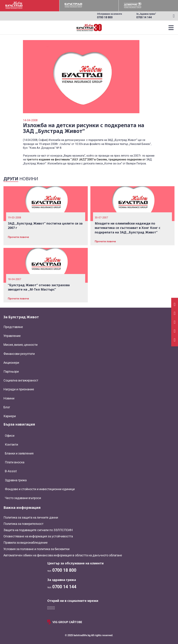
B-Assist (11, 471)
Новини (9, 398)
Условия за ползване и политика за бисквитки (37, 549)
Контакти (11, 444)
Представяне (13, 327)
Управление (12, 336)
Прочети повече (18, 237)
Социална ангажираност (21, 380)
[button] (171, 28)
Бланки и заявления (19, 453)
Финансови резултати (19, 354)
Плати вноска (15, 462)
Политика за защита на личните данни (31, 517)
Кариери (10, 416)
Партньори (11, 371)
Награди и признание (19, 389)
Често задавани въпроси (23, 498)
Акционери (11, 363)
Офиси (10, 436)
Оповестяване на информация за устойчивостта (38, 536)
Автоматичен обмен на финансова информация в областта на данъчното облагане (63, 555)
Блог (7, 407)
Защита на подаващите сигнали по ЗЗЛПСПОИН (38, 530)
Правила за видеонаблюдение (26, 543)
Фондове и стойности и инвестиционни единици (40, 489)
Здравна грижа (16, 480)
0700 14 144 (144, 17)
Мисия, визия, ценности (21, 345)
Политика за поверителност (23, 524)
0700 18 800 (105, 17)
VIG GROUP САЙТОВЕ (65, 622)
